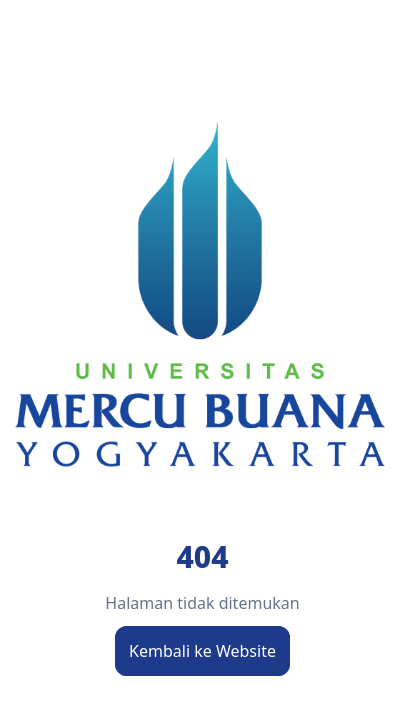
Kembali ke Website (202, 651)
